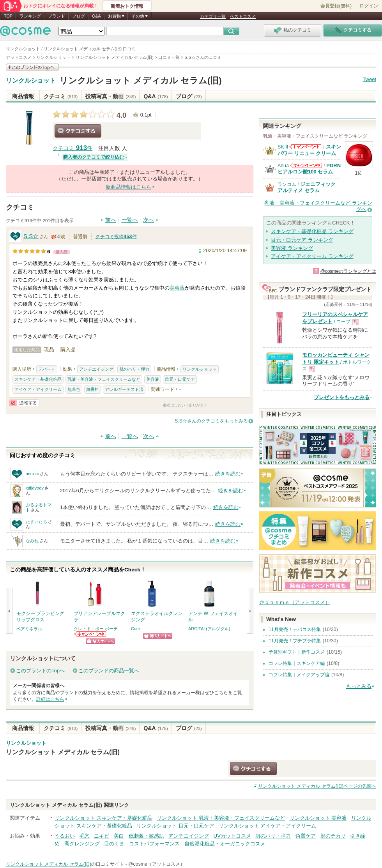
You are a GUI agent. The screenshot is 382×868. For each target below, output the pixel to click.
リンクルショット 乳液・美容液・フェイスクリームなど (221, 818)
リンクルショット (31, 81)
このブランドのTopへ (40, 671)
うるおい (65, 836)
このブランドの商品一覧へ (109, 671)
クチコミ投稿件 (116, 237)
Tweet (369, 79)
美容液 (177, 288)
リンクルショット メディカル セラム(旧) (141, 80)
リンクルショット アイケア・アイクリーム (268, 826)
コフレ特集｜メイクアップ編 (299, 675)
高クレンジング (82, 844)
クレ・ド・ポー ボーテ (96, 629)
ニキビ (102, 836)
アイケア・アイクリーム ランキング (312, 256)
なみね (32, 541)
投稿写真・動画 (111, 96)
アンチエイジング (96, 369)
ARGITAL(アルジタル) (209, 629)
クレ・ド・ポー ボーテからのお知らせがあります (90, 634)
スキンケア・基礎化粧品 (38, 379)
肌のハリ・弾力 (134, 369)
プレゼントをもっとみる (342, 397)
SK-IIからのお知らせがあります (305, 147)
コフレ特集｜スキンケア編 (297, 663)
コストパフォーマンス (154, 844)
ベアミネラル (29, 629)
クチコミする (78, 131)
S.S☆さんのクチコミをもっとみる (211, 421)
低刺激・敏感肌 (146, 836)
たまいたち (36, 522)
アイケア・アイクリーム (38, 389)
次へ (149, 220)
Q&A (96, 16)
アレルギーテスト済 (124, 389)
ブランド (57, 16)
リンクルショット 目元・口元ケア (175, 826)
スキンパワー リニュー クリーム (309, 150)
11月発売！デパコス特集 (295, 629)
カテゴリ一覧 (213, 16)
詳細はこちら (50, 699)
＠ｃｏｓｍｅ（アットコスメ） (295, 602)
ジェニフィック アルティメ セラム (307, 187)
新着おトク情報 (127, 6)
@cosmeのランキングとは (348, 271)
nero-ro (33, 474)
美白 (119, 836)
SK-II (283, 147)
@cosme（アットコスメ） (157, 864)
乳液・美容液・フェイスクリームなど (104, 379)
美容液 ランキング (292, 248)
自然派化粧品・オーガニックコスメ (225, 844)
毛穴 (85, 836)
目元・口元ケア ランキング (302, 240)
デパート (47, 369)
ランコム (287, 184)
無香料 (93, 389)
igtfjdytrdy (35, 488)
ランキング (30, 16)
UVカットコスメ (232, 836)
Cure (135, 629)
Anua (283, 166)
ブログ (79, 16)
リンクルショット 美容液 (318, 818)
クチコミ (61, 96)
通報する (24, 403)
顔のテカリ (333, 836)
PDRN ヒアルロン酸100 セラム (309, 169)
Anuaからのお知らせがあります (306, 165)
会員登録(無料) (336, 6)
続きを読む (228, 474)
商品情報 (23, 96)
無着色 (74, 389)
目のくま (114, 844)
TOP (8, 16)
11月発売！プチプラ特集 (295, 641)
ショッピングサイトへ (100, 641)
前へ (111, 220)
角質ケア (306, 836)
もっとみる (359, 686)
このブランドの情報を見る (32, 67)
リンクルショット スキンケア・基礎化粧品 (103, 818)
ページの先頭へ (317, 786)
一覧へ (130, 220)
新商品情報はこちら (128, 187)
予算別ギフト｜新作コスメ (297, 652)
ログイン (369, 6)
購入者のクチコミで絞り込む (94, 157)
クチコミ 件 (73, 148)
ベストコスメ (243, 16)
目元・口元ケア (180, 379)
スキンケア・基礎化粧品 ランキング (312, 231)
